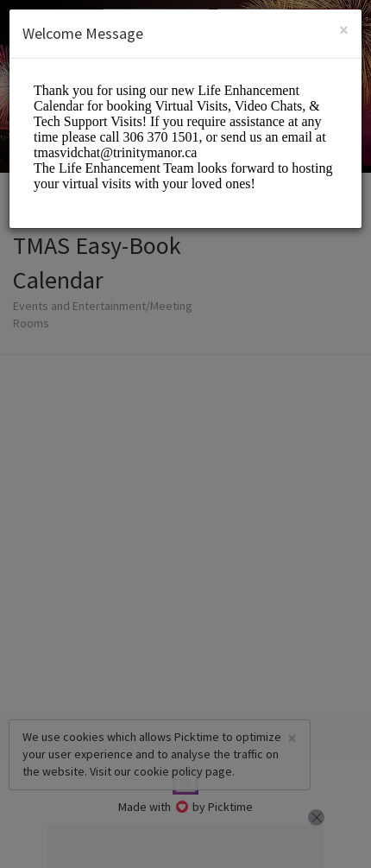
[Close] (344, 30)
